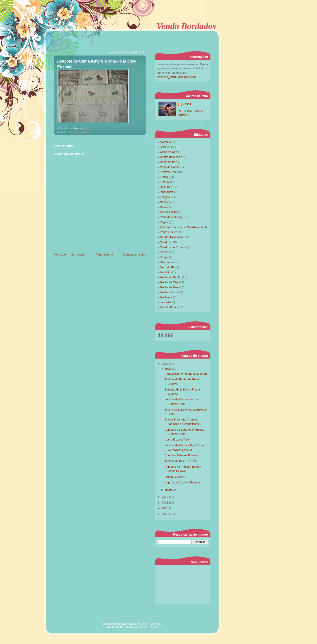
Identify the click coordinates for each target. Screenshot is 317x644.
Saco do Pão (168, 267)
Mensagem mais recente (70, 254)
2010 (165, 508)
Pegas (164, 222)
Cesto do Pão (169, 162)
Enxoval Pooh (169, 172)
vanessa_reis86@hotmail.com (177, 77)
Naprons (165, 202)
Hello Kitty (166, 187)
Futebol (165, 182)
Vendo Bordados (186, 26)
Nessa (187, 104)
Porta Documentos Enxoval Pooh (186, 374)
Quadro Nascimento (173, 237)
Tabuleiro (166, 272)
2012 (165, 497)
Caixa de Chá (169, 152)
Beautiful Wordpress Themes (141, 627)
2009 (165, 514)
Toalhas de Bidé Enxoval (180, 461)
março (170, 490)
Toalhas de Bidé (170, 292)
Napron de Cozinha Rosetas (182, 482)
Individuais (167, 192)
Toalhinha (166, 297)
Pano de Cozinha (171, 217)
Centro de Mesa (170, 157)
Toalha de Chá (169, 282)
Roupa (164, 257)
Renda (164, 252)
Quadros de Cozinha (173, 247)
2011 (165, 502)
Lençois (73, 132)
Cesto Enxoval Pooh (177, 440)
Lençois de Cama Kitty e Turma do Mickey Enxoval (97, 64)
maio (169, 369)
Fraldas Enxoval (175, 477)
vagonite (165, 302)
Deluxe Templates (151, 624)
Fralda (164, 177)
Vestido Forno (169, 307)
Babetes (165, 147)
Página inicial (104, 254)
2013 (165, 364)
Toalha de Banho (171, 277)
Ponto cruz (84, 132)
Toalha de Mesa (170, 287)
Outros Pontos (169, 212)
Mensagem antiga (135, 254)
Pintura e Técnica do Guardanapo (181, 227)
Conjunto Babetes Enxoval (181, 455)
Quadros (165, 242)
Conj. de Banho (170, 167)
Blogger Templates (115, 624)
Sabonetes (167, 262)
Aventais (165, 142)
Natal (163, 207)
